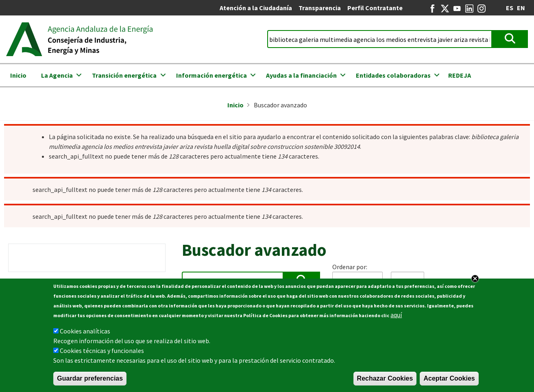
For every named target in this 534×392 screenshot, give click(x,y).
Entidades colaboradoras (393, 75)
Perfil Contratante (375, 8)
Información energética (211, 75)
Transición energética (124, 75)
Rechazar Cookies (385, 378)
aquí (396, 315)
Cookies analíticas (85, 331)
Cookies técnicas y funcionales (102, 351)
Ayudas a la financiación (301, 75)
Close (475, 279)
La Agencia (57, 75)
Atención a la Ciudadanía (256, 8)
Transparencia (320, 8)
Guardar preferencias (90, 378)
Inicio (18, 75)
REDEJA (460, 75)
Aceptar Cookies (449, 378)
